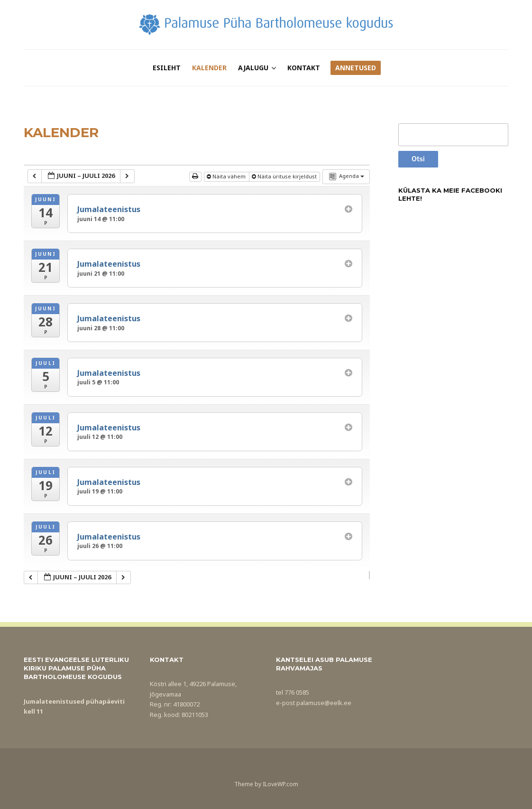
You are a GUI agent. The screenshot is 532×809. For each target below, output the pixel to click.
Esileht (167, 68)
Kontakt (304, 68)
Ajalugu (253, 68)
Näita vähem (227, 176)
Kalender (209, 68)
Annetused (356, 68)
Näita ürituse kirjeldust (285, 176)
